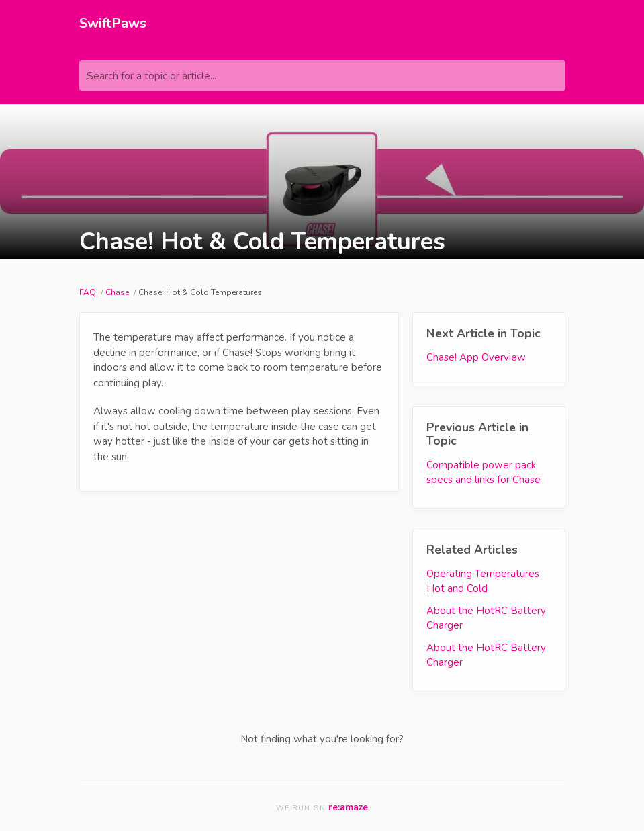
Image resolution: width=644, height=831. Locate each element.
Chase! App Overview (476, 357)
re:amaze (348, 807)
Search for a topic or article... (151, 76)
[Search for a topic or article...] (322, 76)
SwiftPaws (113, 23)
